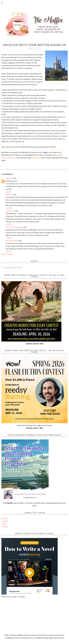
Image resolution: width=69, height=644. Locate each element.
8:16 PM (8, 252)
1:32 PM (8, 224)
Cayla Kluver (10, 211)
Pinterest (5, 527)
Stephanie (9, 195)
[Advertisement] (35, 616)
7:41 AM (8, 192)
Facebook (5, 518)
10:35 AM (9, 208)
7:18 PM (8, 238)
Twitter (4, 524)
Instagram (5, 521)
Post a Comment (7, 254)
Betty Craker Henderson (14, 227)
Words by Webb (36, 158)
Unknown (9, 178)
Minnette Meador (12, 241)
